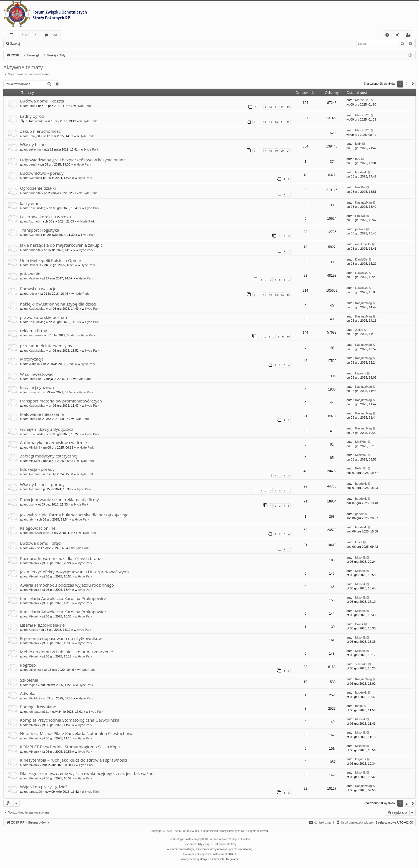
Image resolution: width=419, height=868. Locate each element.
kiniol (359, 542)
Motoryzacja (32, 359)
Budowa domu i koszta (42, 101)
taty (358, 159)
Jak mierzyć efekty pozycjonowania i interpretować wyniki (75, 572)
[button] (413, 84)
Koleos (33, 630)
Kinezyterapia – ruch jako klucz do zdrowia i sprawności (73, 760)
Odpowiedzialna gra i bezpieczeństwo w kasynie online (73, 160)
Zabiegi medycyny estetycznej (49, 456)
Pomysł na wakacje (38, 289)
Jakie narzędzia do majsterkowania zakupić (61, 245)
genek (33, 164)
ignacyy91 (36, 533)
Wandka (34, 364)
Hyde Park (84, 106)
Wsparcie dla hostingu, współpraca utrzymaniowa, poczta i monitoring (209, 849)
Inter (32, 106)
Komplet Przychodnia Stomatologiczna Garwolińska (70, 720)
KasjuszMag (37, 208)
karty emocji (32, 203)
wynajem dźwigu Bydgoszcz (47, 429)
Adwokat (28, 693)
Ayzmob (34, 178)
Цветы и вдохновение (42, 625)
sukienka (35, 149)
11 (276, 107)
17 (264, 151)
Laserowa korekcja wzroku (46, 217)
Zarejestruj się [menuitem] (409, 36)
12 (282, 107)
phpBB (202, 839)
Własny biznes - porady (42, 484)
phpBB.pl (230, 854)
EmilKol (360, 187)
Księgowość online (38, 528)
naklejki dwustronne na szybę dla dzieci (58, 304)
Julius (359, 330)
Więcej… (13, 36)
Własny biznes (34, 144)
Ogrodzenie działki (38, 188)
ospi (31, 504)
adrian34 (35, 193)
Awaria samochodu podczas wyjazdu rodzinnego (67, 585)
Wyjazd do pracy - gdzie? (44, 787)
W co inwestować (37, 374)
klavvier (34, 278)
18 (264, 122)
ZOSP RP (29, 35)
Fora (53, 35)
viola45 (39, 121)
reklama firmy (33, 331)
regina (33, 685)
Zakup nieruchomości (41, 131)
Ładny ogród (32, 116)
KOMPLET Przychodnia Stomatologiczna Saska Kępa (70, 747)
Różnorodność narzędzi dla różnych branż (61, 558)
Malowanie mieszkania (42, 414)
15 (288, 295)
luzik (358, 144)
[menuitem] (387, 35)
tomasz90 (35, 792)
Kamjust (34, 392)
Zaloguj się (36, 44)
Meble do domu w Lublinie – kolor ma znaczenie (67, 652)
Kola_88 (34, 136)
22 (288, 122)
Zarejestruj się (63, 44)
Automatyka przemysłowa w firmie (53, 442)
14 (282, 295)
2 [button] (407, 84)
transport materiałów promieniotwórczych (61, 401)
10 (270, 107)
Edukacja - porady (37, 469)
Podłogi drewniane (38, 707)
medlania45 (363, 244)
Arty (200, 844)
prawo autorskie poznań (43, 317)
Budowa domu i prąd (40, 543)
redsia (33, 294)
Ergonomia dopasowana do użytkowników (61, 638)
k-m (31, 548)
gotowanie (30, 274)
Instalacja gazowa (37, 387)
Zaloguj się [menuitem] (399, 36)
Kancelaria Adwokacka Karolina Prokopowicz (63, 598)
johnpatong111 (39, 712)
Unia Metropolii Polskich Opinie (50, 260)
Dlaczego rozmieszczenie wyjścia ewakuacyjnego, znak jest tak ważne (87, 773)
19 (270, 122)
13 (288, 107)
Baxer (359, 624)
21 (282, 122)
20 (276, 122)
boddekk (361, 172)
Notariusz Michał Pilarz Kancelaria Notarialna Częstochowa (77, 733)
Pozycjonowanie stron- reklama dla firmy (59, 499)
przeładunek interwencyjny (46, 346)
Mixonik (34, 563)
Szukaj (15, 44)
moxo (359, 706)
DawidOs (35, 265)
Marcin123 (362, 100)
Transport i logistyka (40, 230)
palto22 (360, 229)
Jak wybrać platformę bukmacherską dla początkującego (74, 515)
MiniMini (34, 447)
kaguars (361, 373)
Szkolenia (29, 680)
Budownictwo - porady (42, 173)
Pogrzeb (28, 665)
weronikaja (36, 335)
